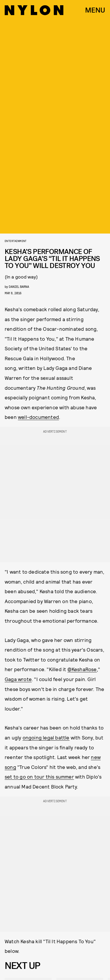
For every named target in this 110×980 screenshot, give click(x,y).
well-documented (38, 417)
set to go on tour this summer (39, 777)
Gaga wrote (18, 679)
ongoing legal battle (46, 737)
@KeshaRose (82, 669)
